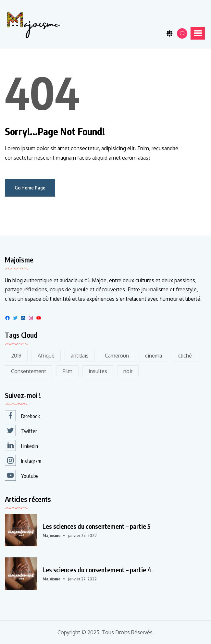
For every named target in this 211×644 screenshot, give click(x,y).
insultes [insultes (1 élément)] (98, 371)
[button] (198, 33)
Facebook (22, 416)
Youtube (22, 475)
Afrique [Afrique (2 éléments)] (46, 356)
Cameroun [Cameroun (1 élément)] (117, 356)
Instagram (23, 460)
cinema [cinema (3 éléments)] (154, 356)
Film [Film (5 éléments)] (67, 371)
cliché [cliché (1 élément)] (185, 356)
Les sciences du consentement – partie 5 (97, 526)
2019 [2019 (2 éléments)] (16, 356)
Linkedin (21, 445)
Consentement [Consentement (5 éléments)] (29, 371)
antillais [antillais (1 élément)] (80, 356)
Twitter (21, 431)
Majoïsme (51, 535)
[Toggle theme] (169, 33)
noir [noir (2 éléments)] (128, 371)
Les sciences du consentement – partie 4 (97, 570)
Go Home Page (30, 188)
